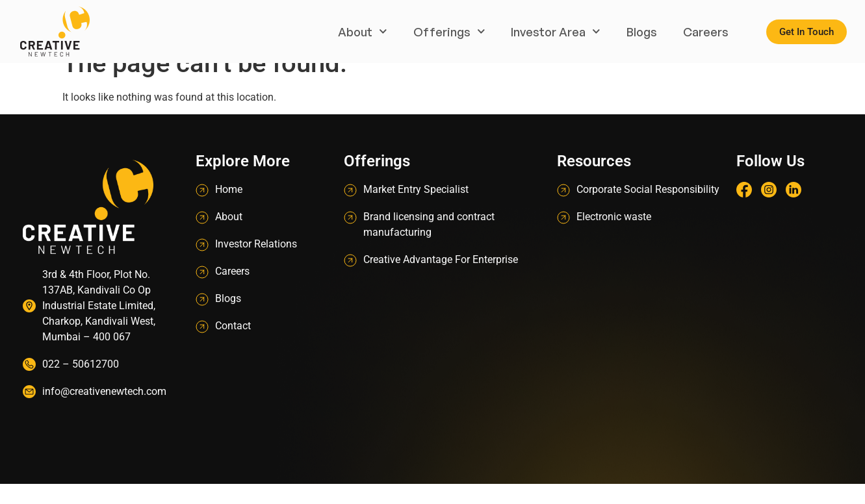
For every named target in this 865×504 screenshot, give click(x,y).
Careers (706, 32)
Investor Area (556, 31)
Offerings (449, 31)
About (363, 31)
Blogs (642, 32)
